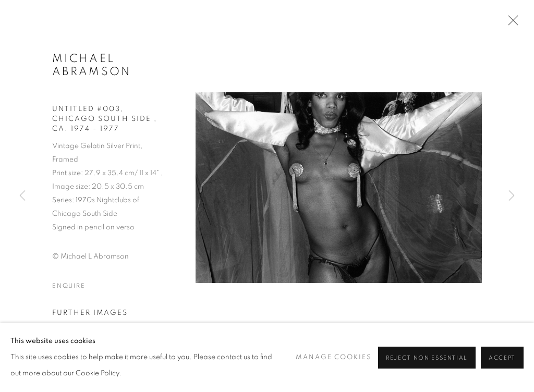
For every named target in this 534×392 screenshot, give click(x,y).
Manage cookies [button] (333, 357)
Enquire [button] (69, 286)
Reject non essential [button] (427, 358)
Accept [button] (502, 358)
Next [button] (512, 196)
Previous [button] (22, 196)
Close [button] (511, 23)
